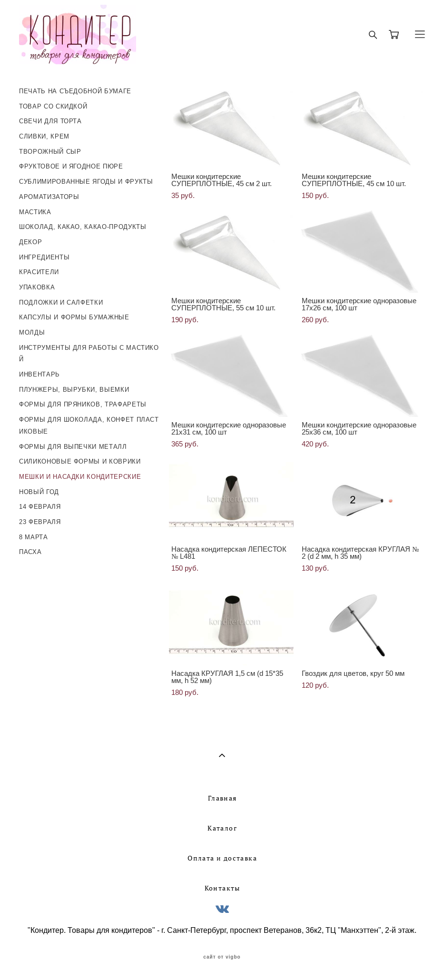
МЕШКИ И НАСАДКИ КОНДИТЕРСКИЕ (80, 477)
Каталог (222, 828)
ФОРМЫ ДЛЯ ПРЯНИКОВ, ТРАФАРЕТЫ (83, 404)
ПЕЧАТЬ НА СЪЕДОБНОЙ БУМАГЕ (75, 91)
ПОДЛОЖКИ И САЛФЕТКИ (61, 302)
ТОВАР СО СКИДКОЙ (53, 106)
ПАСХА (30, 552)
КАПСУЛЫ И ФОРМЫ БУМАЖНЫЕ (74, 317)
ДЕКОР (30, 242)
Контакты (222, 888)
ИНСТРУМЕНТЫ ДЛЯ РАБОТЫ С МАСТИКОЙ (89, 354)
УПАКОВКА (37, 287)
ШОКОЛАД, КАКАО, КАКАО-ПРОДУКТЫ (83, 227)
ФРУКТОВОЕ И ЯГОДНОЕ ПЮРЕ (71, 166)
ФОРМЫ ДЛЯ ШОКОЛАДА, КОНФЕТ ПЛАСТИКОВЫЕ (89, 426)
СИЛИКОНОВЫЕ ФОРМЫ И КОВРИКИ (80, 461)
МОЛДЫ (32, 332)
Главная (222, 798)
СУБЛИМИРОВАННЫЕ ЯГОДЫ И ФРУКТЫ (86, 182)
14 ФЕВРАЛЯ (40, 507)
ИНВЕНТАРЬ (39, 374)
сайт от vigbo (222, 957)
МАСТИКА (35, 212)
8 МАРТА (34, 537)
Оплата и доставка (222, 858)
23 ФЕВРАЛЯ (40, 522)
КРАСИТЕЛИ (39, 272)
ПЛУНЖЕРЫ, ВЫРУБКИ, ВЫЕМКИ (74, 390)
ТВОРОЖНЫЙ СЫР (50, 152)
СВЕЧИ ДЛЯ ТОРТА (50, 121)
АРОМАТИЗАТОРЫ (49, 197)
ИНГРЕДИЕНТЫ (44, 257)
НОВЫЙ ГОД (39, 492)
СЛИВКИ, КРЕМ (44, 136)
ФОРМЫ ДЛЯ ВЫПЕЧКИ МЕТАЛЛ (73, 447)
